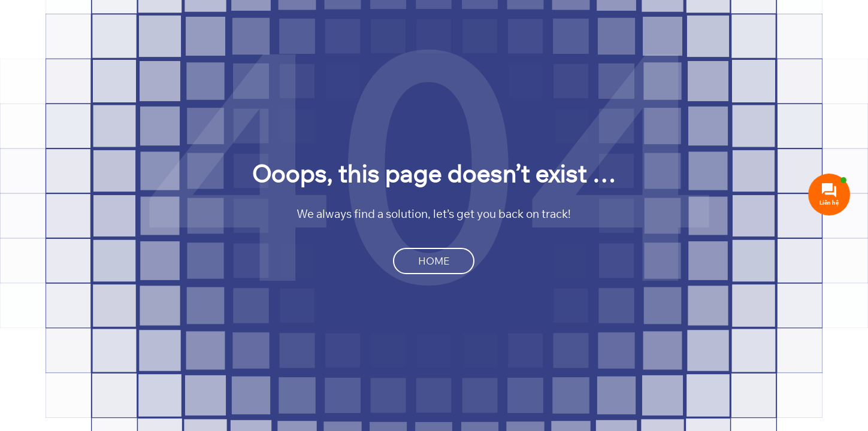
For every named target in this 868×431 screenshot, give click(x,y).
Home (434, 261)
